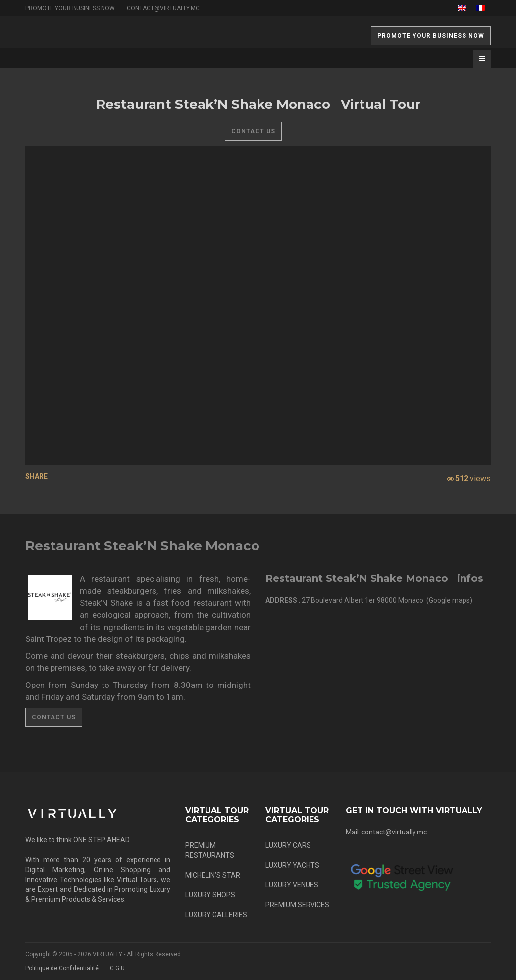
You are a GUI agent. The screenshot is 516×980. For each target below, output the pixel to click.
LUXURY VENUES (292, 885)
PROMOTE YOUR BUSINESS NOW (70, 8)
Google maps (449, 600)
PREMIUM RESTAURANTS (210, 850)
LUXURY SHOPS (210, 895)
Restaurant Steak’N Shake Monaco (142, 546)
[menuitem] (462, 8)
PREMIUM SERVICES (297, 905)
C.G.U (117, 968)
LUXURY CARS (288, 845)
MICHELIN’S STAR (213, 875)
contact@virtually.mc (163, 8)
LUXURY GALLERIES (216, 915)
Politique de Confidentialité (62, 968)
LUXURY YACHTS (292, 865)
